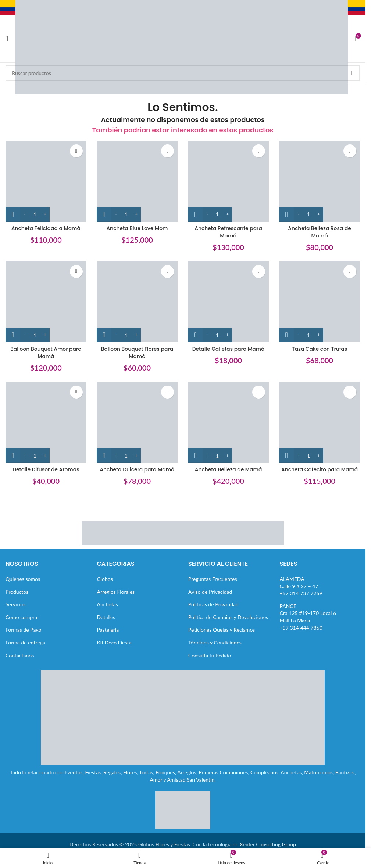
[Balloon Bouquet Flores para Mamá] (137, 302)
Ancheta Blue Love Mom (137, 228)
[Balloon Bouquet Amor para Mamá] (46, 302)
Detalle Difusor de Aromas (46, 469)
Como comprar (22, 617)
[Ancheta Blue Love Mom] (137, 181)
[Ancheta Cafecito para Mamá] (320, 423)
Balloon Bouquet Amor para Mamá (46, 352)
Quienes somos (23, 579)
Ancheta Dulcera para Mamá (137, 469)
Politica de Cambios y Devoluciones (228, 617)
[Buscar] (183, 73)
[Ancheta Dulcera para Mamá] (137, 423)
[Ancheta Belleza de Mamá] (229, 423)
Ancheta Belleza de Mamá (228, 469)
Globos (105, 579)
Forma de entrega (25, 642)
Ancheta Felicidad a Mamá (46, 228)
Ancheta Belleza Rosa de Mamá (320, 232)
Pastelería (108, 630)
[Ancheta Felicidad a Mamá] (46, 181)
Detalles (106, 617)
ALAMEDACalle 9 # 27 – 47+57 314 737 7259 (301, 586)
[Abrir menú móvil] (7, 39)
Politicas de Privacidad (213, 604)
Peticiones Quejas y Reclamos (222, 630)
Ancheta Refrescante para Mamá (229, 232)
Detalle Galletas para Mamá (228, 349)
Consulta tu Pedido (210, 655)
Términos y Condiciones (215, 642)
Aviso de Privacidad (210, 592)
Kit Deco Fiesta (114, 642)
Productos (17, 592)
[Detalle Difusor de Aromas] (46, 423)
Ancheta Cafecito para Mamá (320, 469)
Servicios (16, 604)
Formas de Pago (24, 630)
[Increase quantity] (45, 214)
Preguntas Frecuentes (213, 579)
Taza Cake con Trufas (320, 349)
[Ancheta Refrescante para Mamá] (229, 181)
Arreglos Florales (116, 592)
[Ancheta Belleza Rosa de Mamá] (320, 181)
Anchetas (108, 604)
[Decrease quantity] (25, 214)
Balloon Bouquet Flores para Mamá (137, 352)
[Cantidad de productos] (35, 214)
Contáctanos (20, 655)
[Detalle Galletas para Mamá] (229, 302)
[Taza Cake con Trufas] (320, 302)
